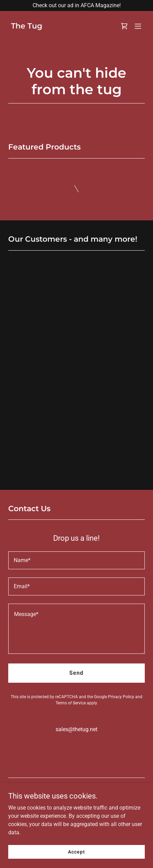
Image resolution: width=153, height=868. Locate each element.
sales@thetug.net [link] (76, 729)
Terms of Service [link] (71, 703)
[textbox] (76, 560)
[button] (138, 26)
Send (76, 673)
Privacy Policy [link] (121, 697)
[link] (27, 27)
